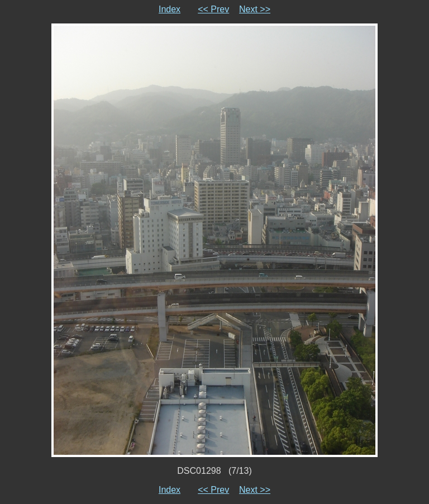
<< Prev (213, 9)
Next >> (255, 9)
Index (170, 9)
